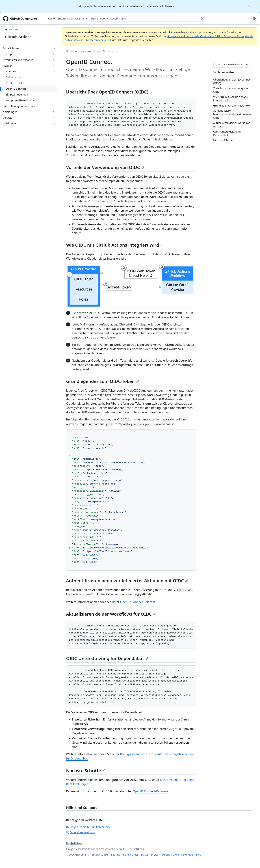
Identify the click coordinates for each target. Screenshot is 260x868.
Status (145, 855)
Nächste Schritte (86, 770)
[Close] (250, 6)
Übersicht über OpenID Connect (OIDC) (109, 92)
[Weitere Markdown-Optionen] (247, 65)
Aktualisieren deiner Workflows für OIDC (111, 614)
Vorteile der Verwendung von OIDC (105, 167)
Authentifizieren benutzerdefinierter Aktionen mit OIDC (127, 581)
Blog (199, 855)
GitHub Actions (18, 37)
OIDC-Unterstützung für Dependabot (107, 658)
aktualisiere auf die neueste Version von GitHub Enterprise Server (205, 36)
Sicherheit (109, 51)
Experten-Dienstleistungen (177, 855)
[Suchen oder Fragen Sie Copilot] (147, 19)
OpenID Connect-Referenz (138, 602)
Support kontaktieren (81, 832)
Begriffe (116, 855)
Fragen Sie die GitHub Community (88, 827)
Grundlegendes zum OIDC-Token (103, 381)
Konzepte (93, 51)
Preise (155, 855)
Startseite (12, 30)
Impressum (99, 855)
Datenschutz (131, 855)
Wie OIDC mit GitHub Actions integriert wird (115, 245)
